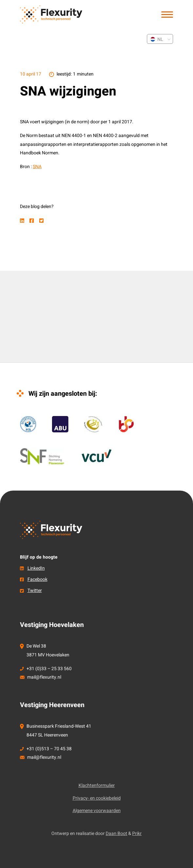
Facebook (37, 579)
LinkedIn (36, 568)
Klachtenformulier (97, 785)
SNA (37, 167)
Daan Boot (116, 833)
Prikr (137, 833)
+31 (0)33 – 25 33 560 (49, 669)
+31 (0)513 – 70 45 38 (49, 749)
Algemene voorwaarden (97, 811)
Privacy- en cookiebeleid (97, 798)
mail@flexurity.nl (44, 677)
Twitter (35, 590)
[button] (167, 15)
